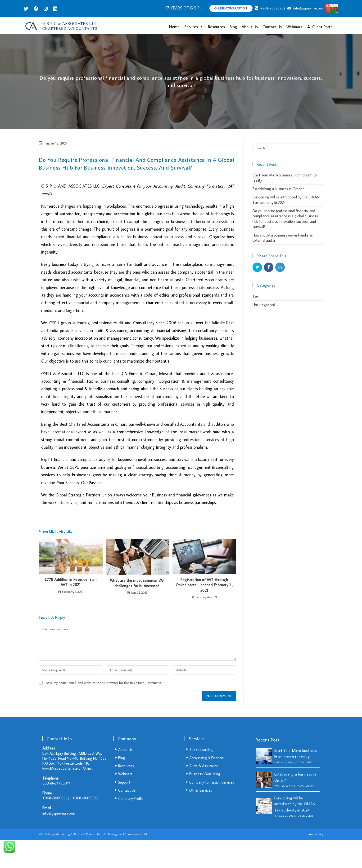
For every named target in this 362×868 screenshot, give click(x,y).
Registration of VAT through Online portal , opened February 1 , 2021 (204, 585)
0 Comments (304, 762)
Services (194, 27)
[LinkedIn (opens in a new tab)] (55, 9)
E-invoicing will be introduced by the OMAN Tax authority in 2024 (295, 804)
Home (174, 27)
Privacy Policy (315, 834)
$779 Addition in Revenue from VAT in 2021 (71, 582)
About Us (250, 27)
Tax (256, 296)
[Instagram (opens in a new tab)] (46, 9)
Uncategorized (264, 305)
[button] (201, 27)
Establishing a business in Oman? (278, 189)
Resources (216, 27)
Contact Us (272, 27)
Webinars (294, 27)
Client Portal (323, 27)
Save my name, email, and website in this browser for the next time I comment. (104, 683)
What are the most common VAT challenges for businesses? (138, 583)
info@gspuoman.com (59, 813)
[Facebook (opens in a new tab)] (36, 9)
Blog (233, 27)
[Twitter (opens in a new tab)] (27, 9)
